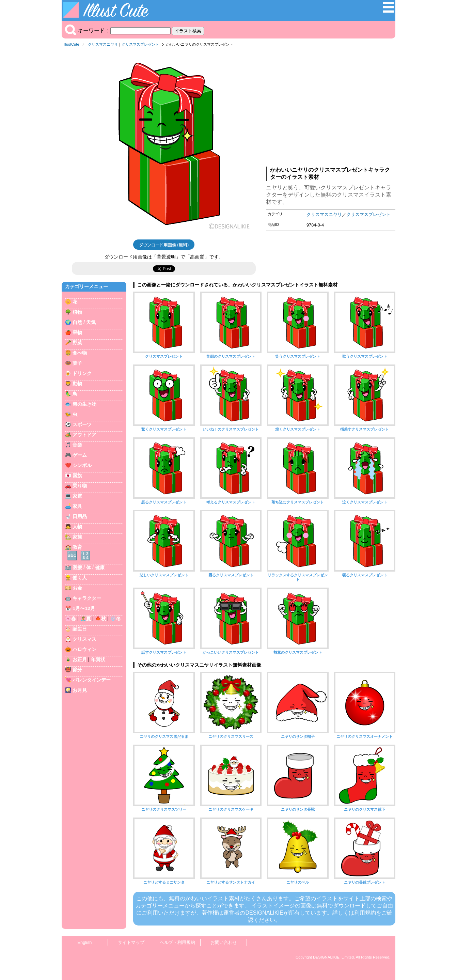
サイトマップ (131, 942)
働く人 (80, 578)
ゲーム (80, 455)
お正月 (80, 659)
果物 (77, 332)
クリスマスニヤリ (103, 44)
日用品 (80, 516)
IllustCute (71, 44)
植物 (77, 312)
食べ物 (80, 353)
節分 (77, 670)
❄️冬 (115, 619)
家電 (77, 496)
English (85, 942)
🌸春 (70, 619)
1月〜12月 (84, 608)
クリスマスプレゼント (140, 44)
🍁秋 (100, 619)
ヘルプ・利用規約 (177, 942)
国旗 (77, 476)
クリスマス (84, 639)
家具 (77, 506)
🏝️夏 (85, 619)
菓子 (77, 363)
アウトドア (84, 435)
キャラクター (87, 598)
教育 (77, 547)
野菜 (77, 343)
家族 (77, 537)
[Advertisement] (331, 109)
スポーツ (82, 424)
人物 (77, 527)
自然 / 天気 (84, 322)
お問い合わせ (224, 942)
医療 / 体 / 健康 (89, 567)
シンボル (82, 465)
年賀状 (98, 659)
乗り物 (80, 486)
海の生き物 (84, 404)
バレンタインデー (92, 680)
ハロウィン (84, 649)
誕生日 (80, 629)
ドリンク (82, 373)
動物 (77, 384)
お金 (77, 588)
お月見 (80, 690)
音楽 (77, 445)
